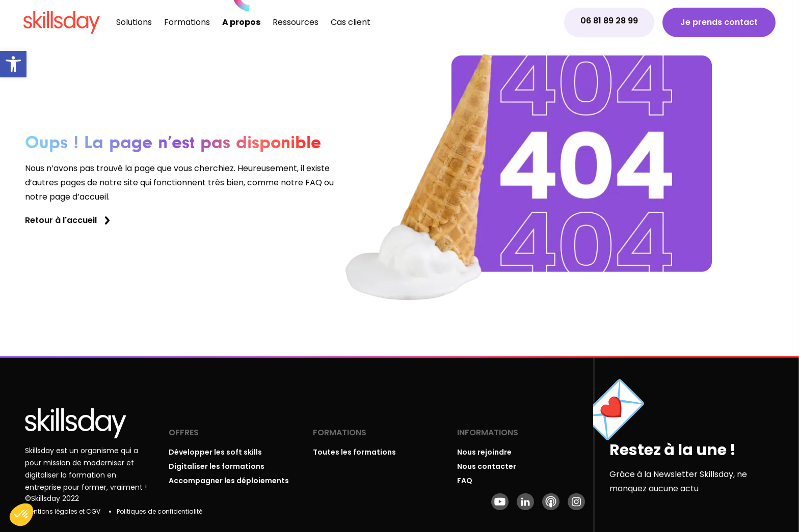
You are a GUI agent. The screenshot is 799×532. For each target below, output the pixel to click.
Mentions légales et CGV (63, 511)
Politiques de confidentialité (159, 511)
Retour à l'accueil (61, 220)
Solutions (134, 22)
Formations (187, 22)
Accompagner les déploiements (229, 481)
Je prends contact (719, 22)
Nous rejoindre (484, 452)
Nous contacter (487, 466)
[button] (13, 64)
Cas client (351, 22)
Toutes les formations (354, 452)
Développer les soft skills (215, 452)
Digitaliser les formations (217, 466)
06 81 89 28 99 (609, 21)
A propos (241, 22)
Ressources (296, 22)
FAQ (465, 481)
